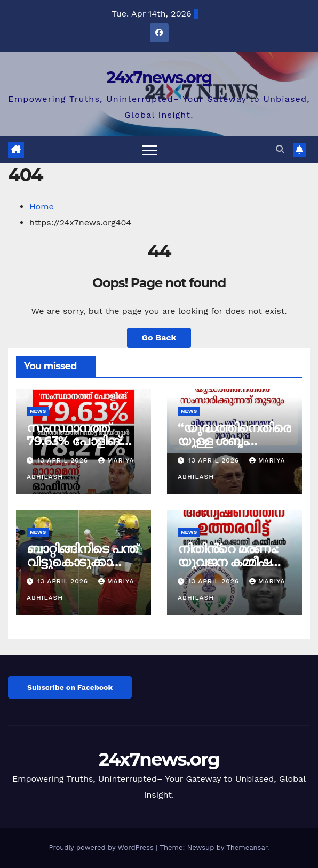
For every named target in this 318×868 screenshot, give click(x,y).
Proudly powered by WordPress (102, 847)
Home (42, 206)
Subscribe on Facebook (70, 687)
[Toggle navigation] (150, 150)
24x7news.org (159, 78)
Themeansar (247, 847)
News (38, 411)
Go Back (159, 338)
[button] (280, 149)
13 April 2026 (64, 460)
